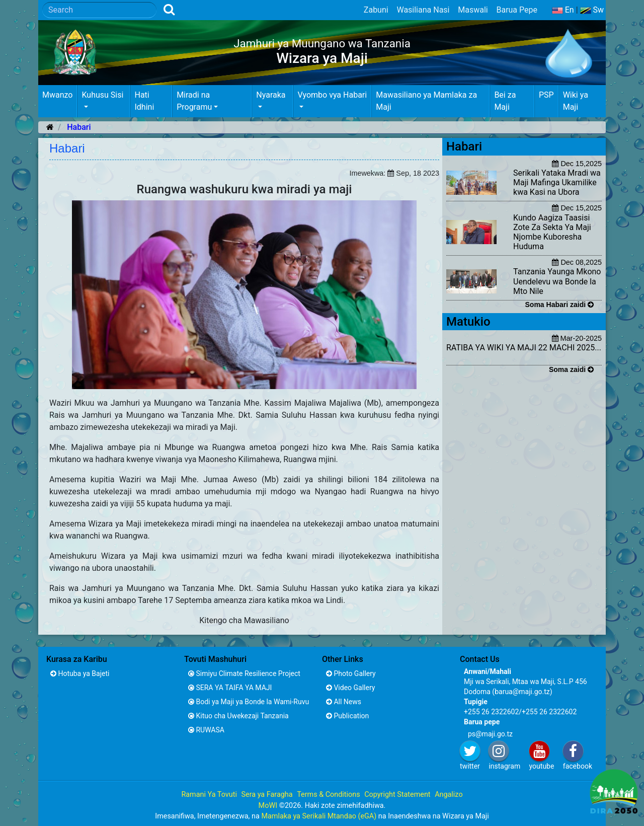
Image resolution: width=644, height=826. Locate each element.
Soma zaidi (571, 369)
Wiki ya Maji (576, 101)
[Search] (99, 10)
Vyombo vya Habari (332, 95)
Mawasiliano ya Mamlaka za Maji (426, 101)
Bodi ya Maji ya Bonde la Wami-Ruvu (249, 702)
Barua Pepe (517, 10)
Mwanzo (57, 95)
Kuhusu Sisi (102, 95)
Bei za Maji (505, 101)
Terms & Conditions (328, 795)
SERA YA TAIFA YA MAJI (230, 688)
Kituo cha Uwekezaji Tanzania (238, 716)
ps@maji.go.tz (490, 734)
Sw (592, 10)
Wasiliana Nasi (423, 10)
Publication (347, 716)
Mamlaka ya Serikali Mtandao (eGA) (319, 816)
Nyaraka (271, 95)
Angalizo (449, 795)
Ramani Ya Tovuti (209, 795)
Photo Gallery (351, 673)
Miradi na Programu (194, 101)
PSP (546, 95)
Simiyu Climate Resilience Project (244, 673)
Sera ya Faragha (267, 795)
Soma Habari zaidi (559, 305)
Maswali (473, 10)
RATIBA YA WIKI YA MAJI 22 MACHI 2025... (524, 348)
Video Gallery (350, 688)
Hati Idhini (144, 101)
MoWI (269, 806)
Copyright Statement (397, 795)
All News (344, 702)
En (563, 10)
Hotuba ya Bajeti (80, 673)
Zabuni (376, 10)
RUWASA (206, 730)
